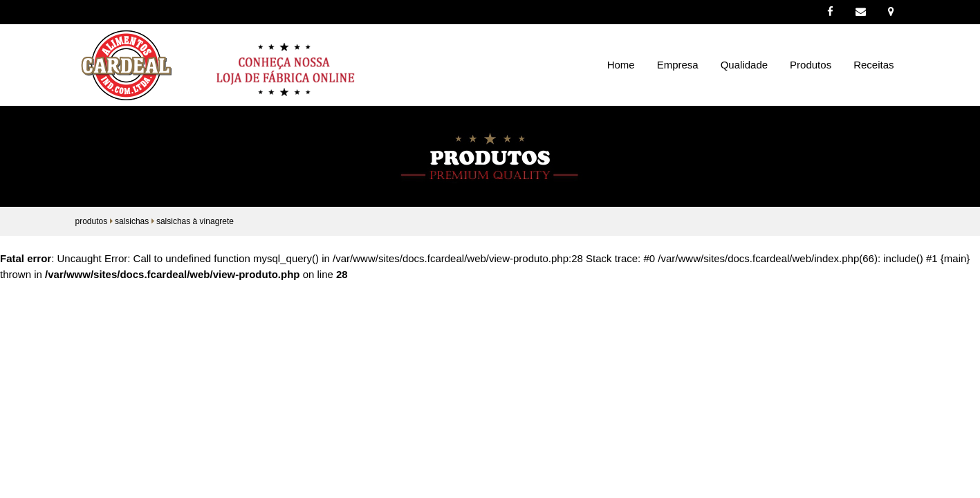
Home (621, 65)
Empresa (678, 65)
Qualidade (744, 65)
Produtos (811, 65)
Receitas (873, 65)
